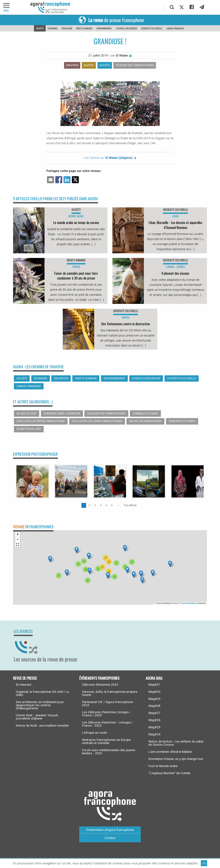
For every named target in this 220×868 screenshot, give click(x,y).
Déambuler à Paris (145, 414)
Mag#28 (154, 706)
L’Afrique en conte (94, 733)
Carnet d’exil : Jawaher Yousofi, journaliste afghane (37, 717)
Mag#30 (154, 692)
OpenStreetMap (188, 603)
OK (204, 863)
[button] (67, 573)
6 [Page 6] (112, 505)
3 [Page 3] (95, 505)
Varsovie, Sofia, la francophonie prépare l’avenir (110, 693)
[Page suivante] (118, 505)
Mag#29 (154, 699)
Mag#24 (154, 734)
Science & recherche (127, 28)
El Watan (124, 55)
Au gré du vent (27, 414)
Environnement (104, 28)
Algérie (89, 65)
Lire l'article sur (110, 158)
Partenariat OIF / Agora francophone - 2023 (108, 704)
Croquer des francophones (135, 65)
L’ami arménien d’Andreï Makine (170, 752)
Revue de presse (25, 678)
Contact (110, 838)
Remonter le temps (182, 421)
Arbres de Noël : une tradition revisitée (42, 726)
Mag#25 (154, 727)
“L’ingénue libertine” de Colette (169, 773)
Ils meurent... (24, 685)
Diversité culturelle (152, 28)
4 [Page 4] (101, 505)
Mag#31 (154, 685)
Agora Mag (154, 678)
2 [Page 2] (89, 505)
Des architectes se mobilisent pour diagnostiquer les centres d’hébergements (40, 705)
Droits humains (84, 28)
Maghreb (72, 65)
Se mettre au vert (29, 429)
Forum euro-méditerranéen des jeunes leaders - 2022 (109, 752)
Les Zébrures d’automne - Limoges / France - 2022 (107, 724)
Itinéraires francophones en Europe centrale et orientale (106, 741)
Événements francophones (99, 678)
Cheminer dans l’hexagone (62, 414)
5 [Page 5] (106, 505)
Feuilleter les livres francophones (97, 421)
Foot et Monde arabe (163, 766)
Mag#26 (154, 720)
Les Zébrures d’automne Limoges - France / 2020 (106, 714)
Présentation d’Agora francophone (110, 830)
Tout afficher (130, 505)
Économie (53, 28)
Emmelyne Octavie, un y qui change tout (176, 759)
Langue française (175, 28)
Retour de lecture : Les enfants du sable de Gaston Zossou (176, 743)
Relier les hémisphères (145, 421)
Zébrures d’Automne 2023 (100, 685)
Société (40, 28)
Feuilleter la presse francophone (41, 421)
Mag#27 (154, 713)
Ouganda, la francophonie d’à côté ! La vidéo (42, 693)
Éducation (67, 28)
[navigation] (7, 7)
